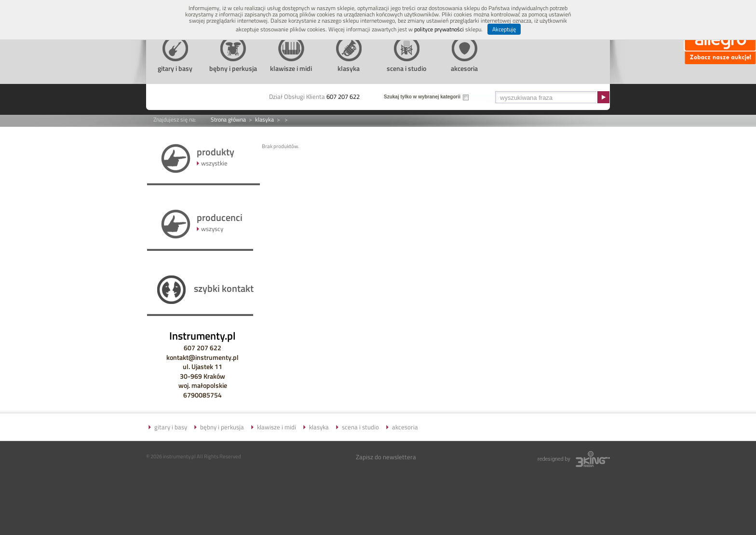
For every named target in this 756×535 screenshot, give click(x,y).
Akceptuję (504, 29)
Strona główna (228, 119)
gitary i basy (171, 427)
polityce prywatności (439, 29)
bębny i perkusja (222, 427)
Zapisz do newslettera (386, 457)
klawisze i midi (277, 427)
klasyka (264, 119)
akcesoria (405, 427)
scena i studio (360, 427)
